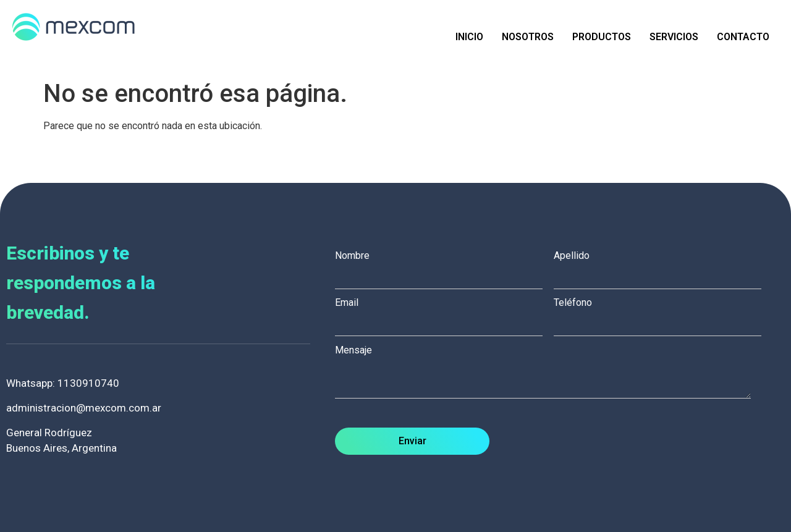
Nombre (444, 266)
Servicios (674, 37)
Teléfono (663, 313)
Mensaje (549, 373)
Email (444, 313)
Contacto (743, 37)
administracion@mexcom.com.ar (84, 408)
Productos (602, 37)
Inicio (469, 37)
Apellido (663, 266)
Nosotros (528, 37)
